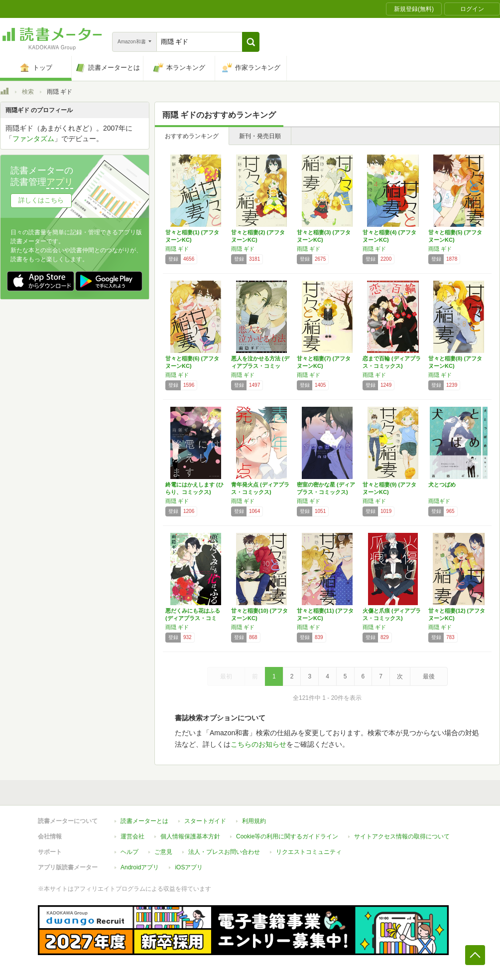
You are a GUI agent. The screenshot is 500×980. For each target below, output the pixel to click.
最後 (429, 676)
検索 (28, 92)
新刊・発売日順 (260, 136)
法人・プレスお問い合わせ (224, 852)
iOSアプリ (189, 867)
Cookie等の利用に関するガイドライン (287, 836)
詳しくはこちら (41, 200)
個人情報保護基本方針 (190, 836)
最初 (226, 676)
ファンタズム (33, 139)
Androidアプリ (140, 867)
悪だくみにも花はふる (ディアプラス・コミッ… (193, 618)
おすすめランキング (192, 136)
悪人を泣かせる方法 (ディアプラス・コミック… (260, 366)
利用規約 (254, 821)
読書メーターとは (144, 821)
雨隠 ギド (177, 249)
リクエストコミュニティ (309, 852)
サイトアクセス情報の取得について (402, 836)
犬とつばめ (442, 485)
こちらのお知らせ (258, 744)
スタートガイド (205, 821)
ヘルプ (129, 852)
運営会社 (132, 836)
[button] (251, 42)
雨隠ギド (439, 501)
